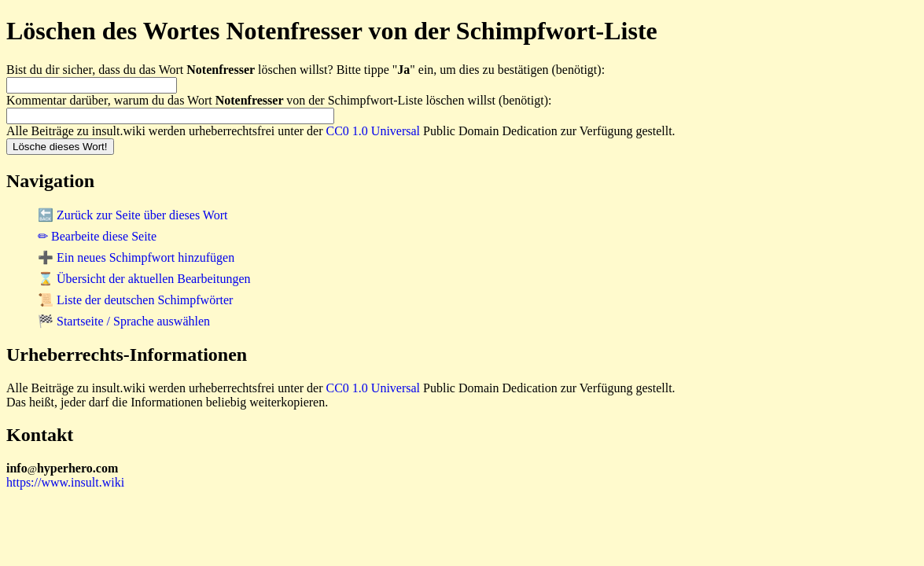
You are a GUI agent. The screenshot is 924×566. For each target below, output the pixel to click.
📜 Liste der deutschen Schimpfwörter (135, 300)
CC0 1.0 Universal (374, 131)
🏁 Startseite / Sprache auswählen (124, 321)
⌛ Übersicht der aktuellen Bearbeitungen (144, 279)
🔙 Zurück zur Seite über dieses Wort (133, 215)
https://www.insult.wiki (65, 482)
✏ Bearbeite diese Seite (97, 236)
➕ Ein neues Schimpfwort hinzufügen (136, 257)
